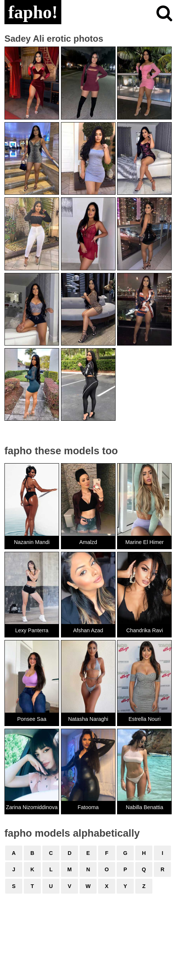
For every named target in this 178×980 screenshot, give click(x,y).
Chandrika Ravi (145, 630)
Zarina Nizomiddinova (32, 807)
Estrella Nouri (145, 719)
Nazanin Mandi (32, 542)
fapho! (33, 12)
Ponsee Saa (32, 719)
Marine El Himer (144, 542)
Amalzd (88, 542)
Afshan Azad (88, 630)
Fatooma (88, 807)
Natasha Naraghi (88, 719)
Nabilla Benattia (145, 807)
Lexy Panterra (32, 630)
